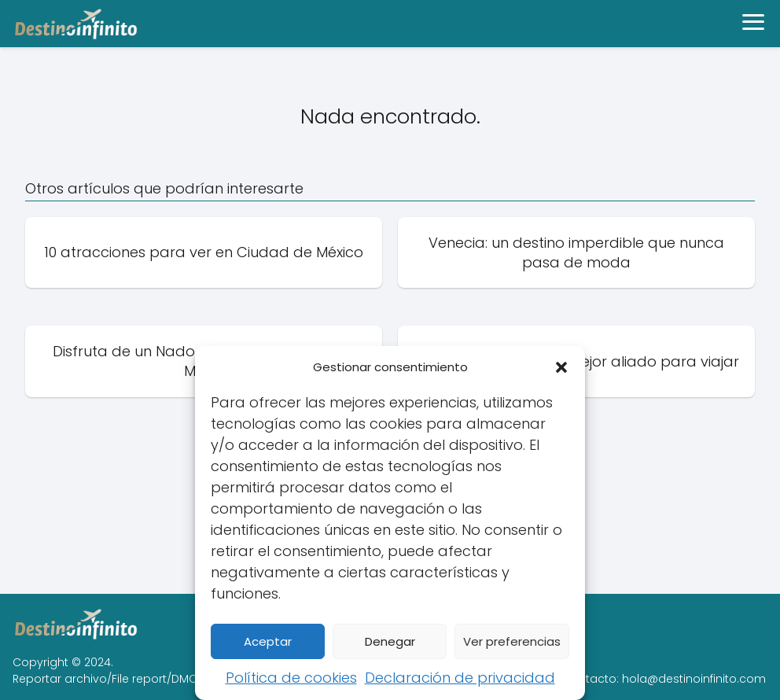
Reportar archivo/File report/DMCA (109, 679)
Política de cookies (291, 678)
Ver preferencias (512, 641)
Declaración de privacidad (460, 678)
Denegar (390, 641)
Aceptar (268, 641)
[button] (561, 367)
